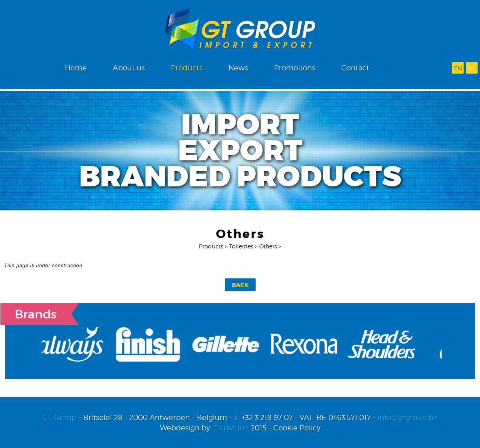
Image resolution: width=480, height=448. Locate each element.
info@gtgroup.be (408, 417)
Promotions (295, 68)
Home (76, 68)
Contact (355, 68)
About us (129, 68)
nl (472, 68)
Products (187, 68)
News (238, 68)
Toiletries (241, 246)
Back (240, 285)
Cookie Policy (297, 428)
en (458, 68)
